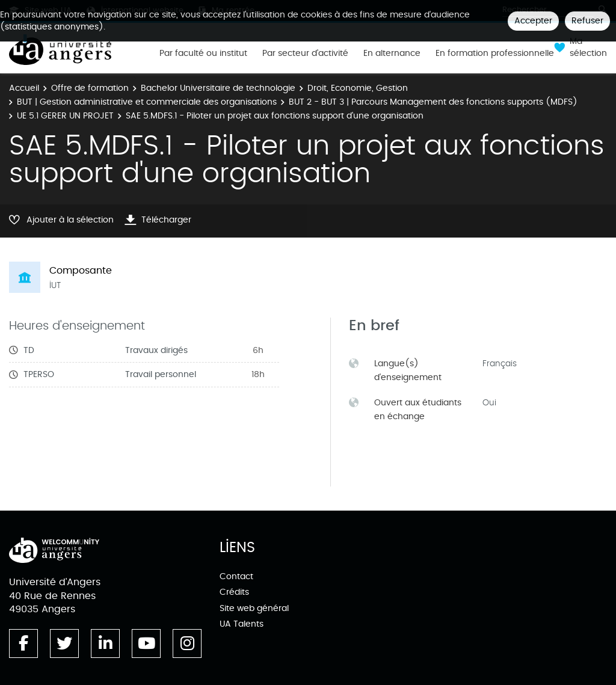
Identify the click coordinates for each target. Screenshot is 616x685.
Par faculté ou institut (203, 54)
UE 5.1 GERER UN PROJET (65, 116)
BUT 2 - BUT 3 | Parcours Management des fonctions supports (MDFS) (433, 102)
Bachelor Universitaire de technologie (218, 88)
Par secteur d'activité (305, 54)
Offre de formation (90, 88)
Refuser (587, 21)
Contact (236, 576)
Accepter (533, 21)
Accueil (24, 88)
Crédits (234, 592)
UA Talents (242, 624)
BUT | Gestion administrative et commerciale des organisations (147, 102)
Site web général (254, 608)
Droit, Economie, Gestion (358, 88)
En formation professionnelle (495, 54)
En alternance (392, 54)
